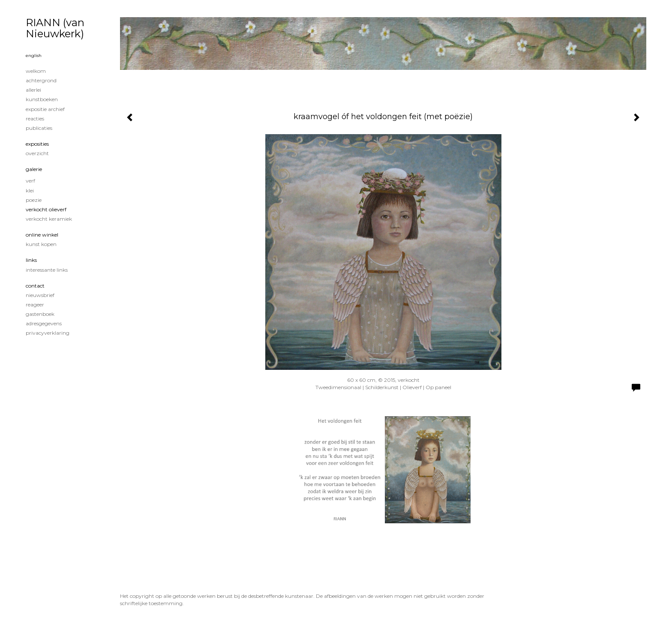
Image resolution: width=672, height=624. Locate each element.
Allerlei (33, 90)
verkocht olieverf (46, 209)
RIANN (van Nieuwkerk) (55, 28)
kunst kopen (41, 244)
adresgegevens (44, 323)
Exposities (37, 144)
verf (30, 181)
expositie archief (45, 109)
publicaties (39, 128)
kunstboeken (42, 99)
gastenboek (40, 314)
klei (30, 190)
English (34, 55)
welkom (36, 71)
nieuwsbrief (40, 295)
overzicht (37, 153)
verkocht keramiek (49, 219)
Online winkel (42, 235)
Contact (35, 286)
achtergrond (41, 80)
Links (31, 260)
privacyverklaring (48, 333)
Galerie (34, 169)
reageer (35, 304)
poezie (34, 200)
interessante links (47, 270)
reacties (35, 118)
